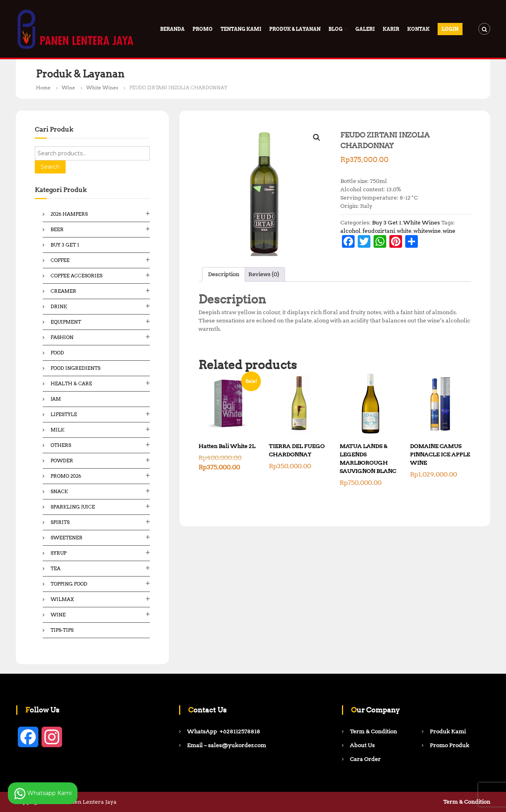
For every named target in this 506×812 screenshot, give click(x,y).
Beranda (172, 29)
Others (61, 445)
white (404, 231)
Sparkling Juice (73, 507)
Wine (68, 88)
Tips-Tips (62, 630)
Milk (58, 430)
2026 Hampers (69, 214)
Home (43, 88)
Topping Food (69, 584)
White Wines (102, 88)
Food (57, 353)
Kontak (418, 29)
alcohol (350, 231)
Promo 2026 (66, 476)
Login (450, 29)
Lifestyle (64, 414)
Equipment (66, 322)
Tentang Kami (241, 29)
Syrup (59, 553)
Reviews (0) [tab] (264, 274)
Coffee (60, 260)
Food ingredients (76, 368)
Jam (56, 399)
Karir (391, 29)
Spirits (60, 522)
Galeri (365, 29)
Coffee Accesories (76, 276)
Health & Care (71, 383)
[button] (317, 138)
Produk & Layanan (295, 29)
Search (50, 167)
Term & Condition (467, 802)
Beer (57, 229)
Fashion (62, 337)
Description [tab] (224, 274)
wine (449, 231)
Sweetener (67, 538)
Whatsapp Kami (43, 793)
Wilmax (62, 599)
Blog (336, 29)
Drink (59, 306)
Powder (62, 461)
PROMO (203, 29)
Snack (59, 491)
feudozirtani (379, 231)
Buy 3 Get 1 (387, 222)
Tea (56, 568)
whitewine (427, 231)
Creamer (63, 291)
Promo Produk (449, 745)
